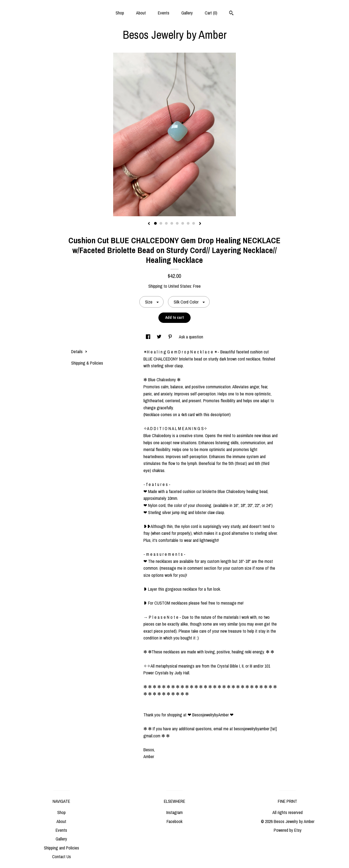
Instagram (174, 812)
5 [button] (177, 223)
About (141, 13)
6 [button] (183, 223)
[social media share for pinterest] (171, 337)
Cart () (211, 13)
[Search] (231, 14)
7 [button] (188, 223)
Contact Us (61, 857)
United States (180, 286)
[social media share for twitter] (160, 337)
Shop (120, 13)
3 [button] (166, 223)
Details (79, 352)
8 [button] (194, 223)
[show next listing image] (200, 224)
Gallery (187, 13)
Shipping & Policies (87, 363)
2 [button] (161, 223)
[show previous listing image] (149, 224)
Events (164, 13)
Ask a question (191, 337)
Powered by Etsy (288, 830)
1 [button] (155, 223)
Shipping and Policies (61, 848)
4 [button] (172, 223)
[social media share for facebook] (149, 337)
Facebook (174, 821)
